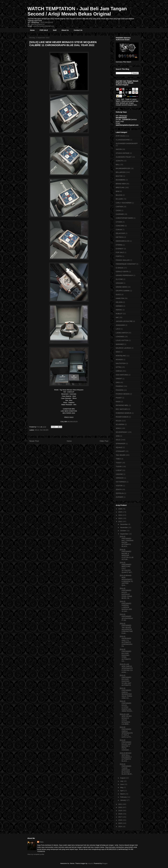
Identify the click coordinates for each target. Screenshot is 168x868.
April (122, 791)
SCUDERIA (120, 424)
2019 (120, 811)
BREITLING (120, 188)
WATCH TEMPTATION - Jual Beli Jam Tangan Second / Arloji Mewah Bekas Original (77, 11)
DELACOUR (120, 233)
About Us (65, 30)
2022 (120, 522)
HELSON (119, 302)
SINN (118, 436)
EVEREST (120, 249)
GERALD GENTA (122, 272)
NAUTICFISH (121, 363)
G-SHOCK (120, 268)
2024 (120, 515)
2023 (120, 518)
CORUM (119, 230)
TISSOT (119, 463)
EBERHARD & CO (123, 241)
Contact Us (78, 30)
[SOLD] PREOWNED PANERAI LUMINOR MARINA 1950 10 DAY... (126, 606)
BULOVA (119, 195)
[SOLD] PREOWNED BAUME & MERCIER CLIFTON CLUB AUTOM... (127, 555)
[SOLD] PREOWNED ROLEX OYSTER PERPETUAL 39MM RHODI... (126, 706)
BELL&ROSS (121, 172)
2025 (120, 512)
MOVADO (119, 360)
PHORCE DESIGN (123, 394)
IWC (117, 317)
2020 (120, 807)
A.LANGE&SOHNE (123, 140)
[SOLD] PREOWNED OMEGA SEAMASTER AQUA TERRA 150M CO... (126, 693)
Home (32, 30)
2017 (120, 817)
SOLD (37, 430)
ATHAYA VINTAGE (123, 153)
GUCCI (118, 294)
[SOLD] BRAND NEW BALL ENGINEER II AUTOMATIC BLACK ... (126, 757)
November (124, 527)
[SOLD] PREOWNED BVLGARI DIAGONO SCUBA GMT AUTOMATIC (125, 680)
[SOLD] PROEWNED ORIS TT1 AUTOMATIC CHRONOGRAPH (126, 641)
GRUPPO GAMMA (123, 291)
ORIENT (119, 379)
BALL (118, 165)
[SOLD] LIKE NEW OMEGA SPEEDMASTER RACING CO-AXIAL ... (126, 668)
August (123, 778)
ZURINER (119, 497)
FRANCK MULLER (123, 260)
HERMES (119, 306)
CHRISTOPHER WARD (124, 218)
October (123, 531)
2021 (120, 804)
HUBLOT (119, 314)
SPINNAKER (121, 444)
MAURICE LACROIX (123, 348)
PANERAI (119, 386)
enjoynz (90, 863)
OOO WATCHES (122, 375)
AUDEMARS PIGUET (124, 157)
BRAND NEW (121, 184)
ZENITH (119, 489)
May (122, 787)
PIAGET (119, 398)
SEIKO (118, 428)
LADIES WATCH (122, 333)
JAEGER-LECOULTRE (124, 321)
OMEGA (119, 371)
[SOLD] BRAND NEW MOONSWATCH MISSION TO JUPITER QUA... (126, 580)
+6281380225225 (47, 22)
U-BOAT (119, 470)
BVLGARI (119, 199)
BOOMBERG (121, 180)
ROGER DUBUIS (122, 417)
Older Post (104, 441)
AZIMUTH (119, 161)
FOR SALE (44, 30)
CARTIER (119, 207)
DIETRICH (120, 237)
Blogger (105, 863)
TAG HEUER (44, 430)
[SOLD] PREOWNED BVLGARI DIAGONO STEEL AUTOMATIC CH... (125, 655)
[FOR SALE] (120, 136)
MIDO (118, 352)
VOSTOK (119, 486)
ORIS (118, 382)
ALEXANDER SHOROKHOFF (127, 143)
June (122, 784)
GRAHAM (119, 283)
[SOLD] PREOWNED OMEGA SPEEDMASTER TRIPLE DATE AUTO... (126, 732)
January (123, 800)
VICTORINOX (121, 482)
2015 (120, 823)
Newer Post (34, 441)
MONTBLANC (121, 356)
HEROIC (119, 310)
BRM (118, 191)
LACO (118, 329)
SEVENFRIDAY (122, 432)
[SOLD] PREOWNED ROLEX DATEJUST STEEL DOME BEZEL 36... (126, 593)
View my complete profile (36, 854)
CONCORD (120, 226)
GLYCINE (119, 279)
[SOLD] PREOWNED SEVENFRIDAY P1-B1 (126, 617)
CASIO (118, 210)
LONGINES (120, 337)
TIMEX (118, 459)
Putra (41, 842)
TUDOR (119, 467)
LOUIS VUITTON (122, 340)
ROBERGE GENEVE (124, 413)
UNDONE (119, 474)
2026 (120, 509)
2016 (120, 820)
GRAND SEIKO (121, 287)
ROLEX (119, 421)
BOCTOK (119, 176)
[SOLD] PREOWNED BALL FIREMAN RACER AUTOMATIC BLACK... (127, 541)
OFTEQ (119, 367)
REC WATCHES (122, 409)
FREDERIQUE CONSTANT (126, 264)
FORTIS (119, 256)
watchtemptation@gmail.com (44, 26)
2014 (120, 827)
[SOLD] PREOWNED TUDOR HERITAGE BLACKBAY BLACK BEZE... (126, 769)
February (124, 797)
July (122, 781)
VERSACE (120, 478)
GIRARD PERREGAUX (124, 275)
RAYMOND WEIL (122, 405)
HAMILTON (120, 298)
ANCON (119, 149)
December (124, 524)
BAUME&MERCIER (123, 168)
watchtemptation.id (38, 24)
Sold (55, 30)
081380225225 (73, 422)
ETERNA (119, 245)
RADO (118, 402)
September (124, 534)
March (123, 794)
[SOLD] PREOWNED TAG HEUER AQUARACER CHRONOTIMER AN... (126, 628)
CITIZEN (119, 222)
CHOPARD (120, 214)
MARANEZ (120, 344)
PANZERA (120, 390)
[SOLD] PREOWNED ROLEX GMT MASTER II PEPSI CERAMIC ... (125, 745)
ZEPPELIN (120, 493)
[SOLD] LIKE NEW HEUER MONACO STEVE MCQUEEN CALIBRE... (126, 719)
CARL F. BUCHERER (124, 203)
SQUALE (119, 447)
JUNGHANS (120, 325)
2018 (120, 814)
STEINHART (120, 451)
